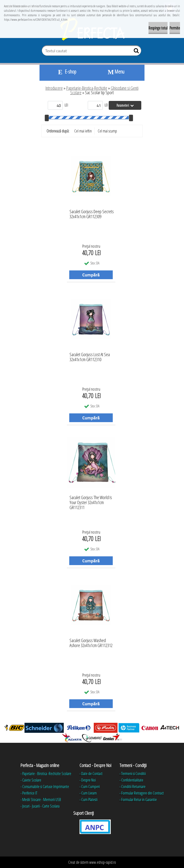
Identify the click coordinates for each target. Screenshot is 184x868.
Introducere (54, 88)
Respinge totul (158, 28)
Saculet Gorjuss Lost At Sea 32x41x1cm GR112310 (90, 357)
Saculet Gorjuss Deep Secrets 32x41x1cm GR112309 (92, 214)
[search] (135, 52)
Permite (175, 28)
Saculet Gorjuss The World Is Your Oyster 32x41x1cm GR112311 (91, 501)
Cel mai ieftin (83, 131)
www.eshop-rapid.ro (103, 862)
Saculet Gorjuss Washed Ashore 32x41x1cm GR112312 (91, 643)
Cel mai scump (107, 131)
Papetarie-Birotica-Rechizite (87, 88)
